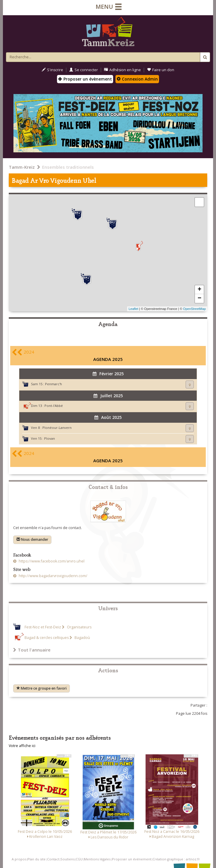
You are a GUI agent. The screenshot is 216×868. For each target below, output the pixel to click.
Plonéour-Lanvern (57, 428)
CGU (79, 859)
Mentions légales (97, 859)
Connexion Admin (137, 79)
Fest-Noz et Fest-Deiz (43, 627)
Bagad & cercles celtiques (47, 638)
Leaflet (133, 309)
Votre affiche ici (22, 746)
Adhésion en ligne (122, 70)
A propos (19, 859)
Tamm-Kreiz (22, 167)
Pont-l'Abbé (54, 406)
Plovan (50, 438)
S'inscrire (52, 70)
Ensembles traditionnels (68, 167)
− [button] (199, 299)
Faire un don (161, 70)
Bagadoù (82, 638)
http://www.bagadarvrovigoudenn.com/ (53, 576)
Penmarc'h (53, 384)
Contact (53, 859)
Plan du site (37, 859)
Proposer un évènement (85, 79)
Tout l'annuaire (32, 650)
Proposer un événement (132, 859)
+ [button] (199, 290)
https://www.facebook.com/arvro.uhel (51, 561)
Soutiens (68, 859)
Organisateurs (79, 627)
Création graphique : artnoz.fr (176, 859)
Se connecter (84, 70)
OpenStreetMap (194, 309)
